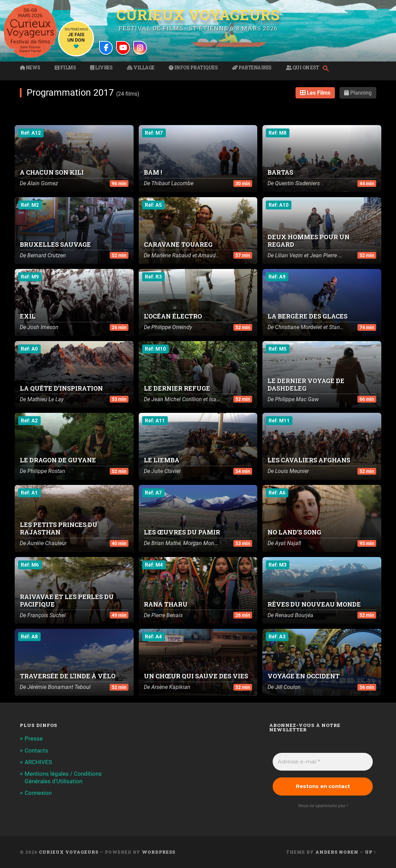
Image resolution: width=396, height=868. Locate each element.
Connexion (38, 793)
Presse (34, 738)
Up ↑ (371, 852)
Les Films (315, 93)
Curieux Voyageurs (198, 15)
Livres (101, 68)
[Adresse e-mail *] (323, 762)
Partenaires (252, 68)
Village (141, 68)
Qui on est (303, 68)
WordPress (159, 852)
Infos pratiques (193, 68)
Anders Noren (337, 852)
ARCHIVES (38, 762)
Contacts (36, 750)
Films (65, 68)
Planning (358, 93)
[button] (328, 69)
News (30, 68)
